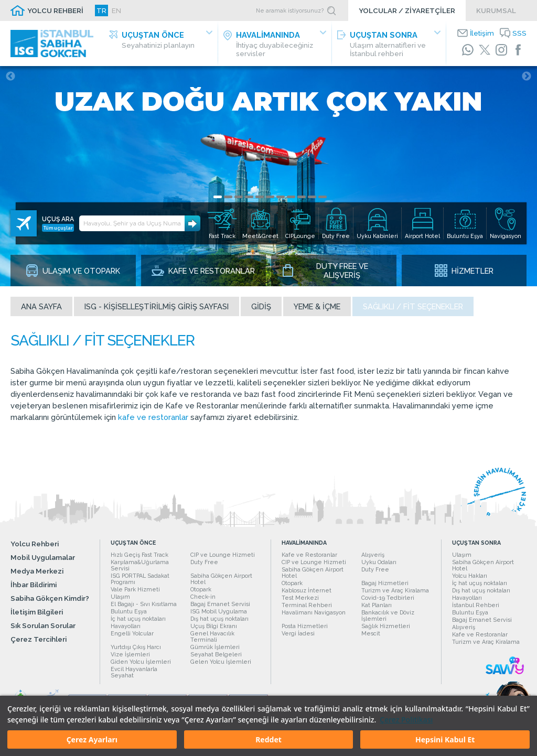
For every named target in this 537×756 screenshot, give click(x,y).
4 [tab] (249, 197)
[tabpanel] (268, 176)
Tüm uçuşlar (58, 228)
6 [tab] (270, 197)
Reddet (268, 739)
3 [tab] (239, 197)
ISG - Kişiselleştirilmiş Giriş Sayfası (157, 306)
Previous (10, 77)
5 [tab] (260, 197)
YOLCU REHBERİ (55, 10)
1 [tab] (218, 197)
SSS (519, 33)
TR (101, 10)
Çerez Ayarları (92, 739)
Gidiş (261, 306)
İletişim (482, 33)
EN (116, 10)
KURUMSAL (496, 10)
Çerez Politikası (406, 720)
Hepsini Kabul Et (445, 739)
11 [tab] (323, 197)
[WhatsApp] (468, 50)
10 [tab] (312, 197)
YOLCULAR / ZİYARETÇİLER (407, 10)
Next (527, 77)
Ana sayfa (41, 306)
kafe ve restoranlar (153, 417)
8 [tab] (291, 197)
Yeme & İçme (317, 306)
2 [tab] (228, 197)
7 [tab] (281, 197)
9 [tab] (302, 197)
